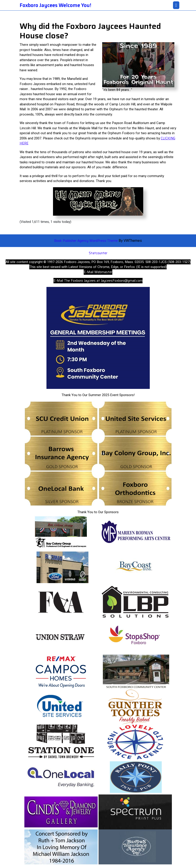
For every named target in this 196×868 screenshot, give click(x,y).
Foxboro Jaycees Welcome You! (55, 5)
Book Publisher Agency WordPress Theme (86, 241)
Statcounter (98, 253)
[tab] (176, 5)
